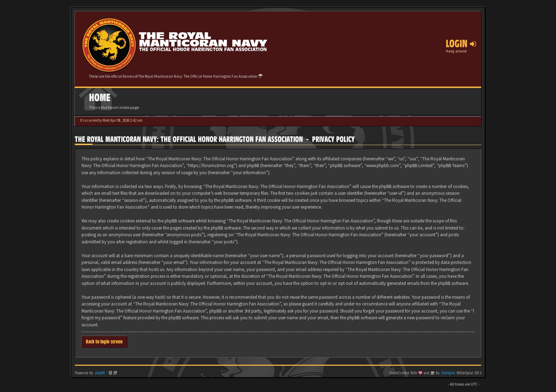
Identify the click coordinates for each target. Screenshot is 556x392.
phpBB (100, 373)
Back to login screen (104, 341)
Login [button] (461, 44)
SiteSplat (448, 373)
